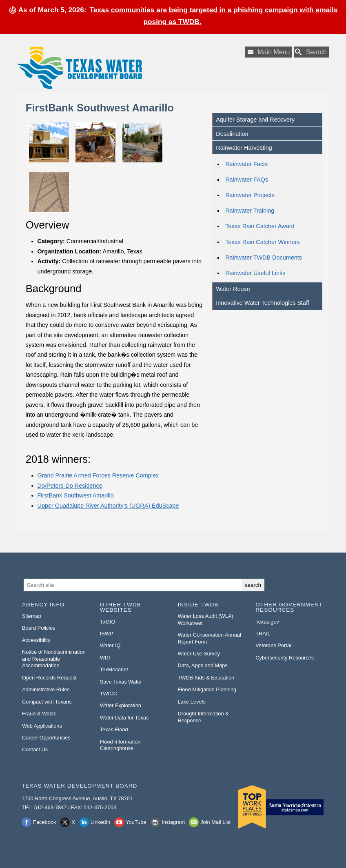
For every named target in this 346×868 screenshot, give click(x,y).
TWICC (109, 694)
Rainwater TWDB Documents (264, 258)
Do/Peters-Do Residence (70, 486)
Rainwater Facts (246, 164)
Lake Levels (191, 702)
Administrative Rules (46, 689)
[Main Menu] (268, 52)
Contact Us (35, 749)
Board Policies (39, 628)
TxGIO (108, 622)
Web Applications (42, 726)
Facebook (44, 822)
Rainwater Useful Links (255, 273)
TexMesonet (114, 669)
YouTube (136, 822)
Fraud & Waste (39, 714)
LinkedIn (100, 822)
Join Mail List (215, 822)
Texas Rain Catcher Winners (262, 242)
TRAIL (263, 634)
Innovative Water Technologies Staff (263, 303)
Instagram (173, 822)
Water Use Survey (199, 654)
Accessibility (36, 640)
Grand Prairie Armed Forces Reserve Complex (98, 475)
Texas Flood (114, 729)
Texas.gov (267, 622)
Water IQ (110, 645)
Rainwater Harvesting (244, 148)
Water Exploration (121, 705)
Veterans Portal (273, 645)
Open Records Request (49, 678)
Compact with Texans (47, 702)
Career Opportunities (46, 738)
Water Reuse (233, 289)
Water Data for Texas (124, 718)
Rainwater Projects (250, 195)
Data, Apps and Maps (202, 665)
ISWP (107, 634)
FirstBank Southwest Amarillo (76, 495)
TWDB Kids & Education (206, 678)
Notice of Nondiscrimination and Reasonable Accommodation (54, 659)
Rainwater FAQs (247, 180)
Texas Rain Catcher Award (260, 226)
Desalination (232, 134)
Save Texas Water (121, 682)
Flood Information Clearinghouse (120, 745)
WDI (105, 658)
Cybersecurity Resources (285, 658)
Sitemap (32, 616)
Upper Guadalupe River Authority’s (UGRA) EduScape (108, 506)
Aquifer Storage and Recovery (255, 120)
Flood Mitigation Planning (207, 689)
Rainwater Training (250, 211)
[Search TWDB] (311, 52)
